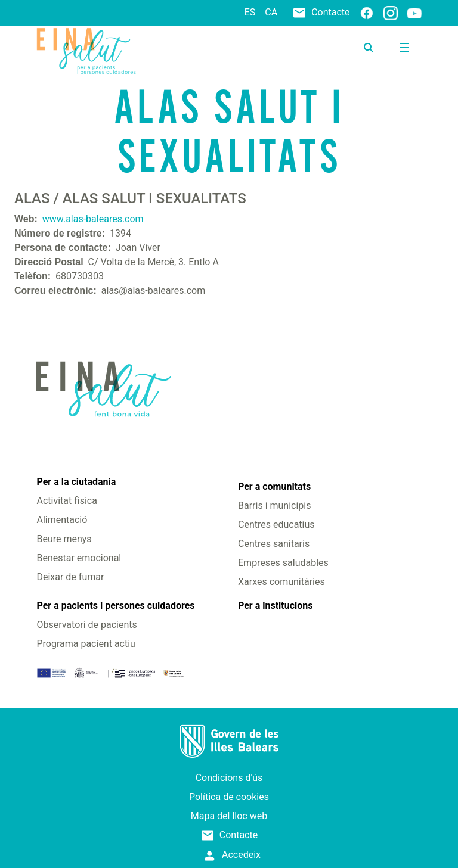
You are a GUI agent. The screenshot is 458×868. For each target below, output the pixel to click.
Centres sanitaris (274, 544)
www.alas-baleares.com (93, 219)
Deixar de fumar (70, 577)
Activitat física (66, 501)
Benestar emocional (79, 558)
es (250, 12)
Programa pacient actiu (86, 644)
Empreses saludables (283, 563)
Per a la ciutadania (76, 482)
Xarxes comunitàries (281, 582)
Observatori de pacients (86, 625)
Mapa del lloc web (229, 816)
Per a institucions (275, 606)
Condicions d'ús (229, 778)
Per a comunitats (274, 486)
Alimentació (62, 520)
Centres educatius (276, 525)
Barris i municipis (274, 505)
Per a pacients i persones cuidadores (115, 606)
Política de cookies (229, 797)
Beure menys (64, 539)
